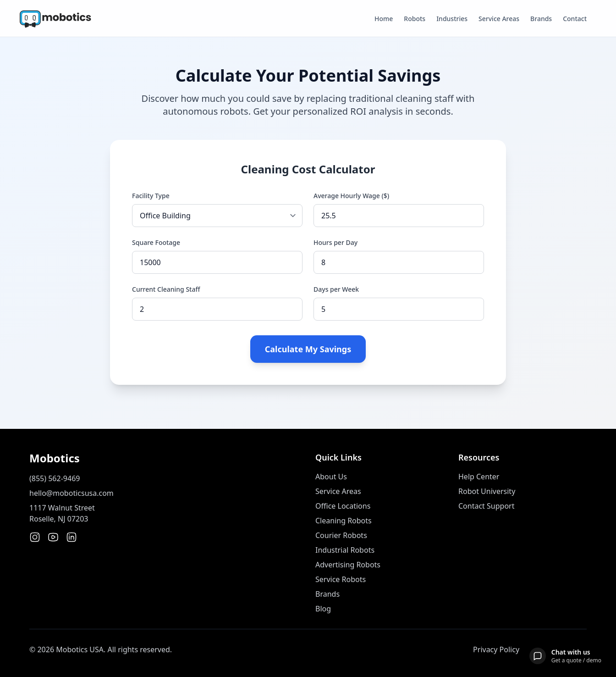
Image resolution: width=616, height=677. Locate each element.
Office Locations (343, 506)
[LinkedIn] (71, 537)
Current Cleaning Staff (166, 289)
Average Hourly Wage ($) (351, 196)
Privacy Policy (496, 649)
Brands (541, 19)
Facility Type (151, 196)
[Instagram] (35, 537)
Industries (452, 19)
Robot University (487, 491)
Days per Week (336, 289)
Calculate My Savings (308, 349)
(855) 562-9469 (55, 478)
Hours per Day (335, 242)
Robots (415, 19)
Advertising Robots (348, 565)
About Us (331, 477)
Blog (323, 609)
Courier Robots (341, 535)
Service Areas (499, 19)
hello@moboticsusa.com (71, 493)
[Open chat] (565, 656)
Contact (575, 19)
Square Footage (156, 242)
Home (384, 19)
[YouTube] (53, 537)
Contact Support (486, 506)
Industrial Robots (345, 550)
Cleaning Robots (344, 521)
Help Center (479, 477)
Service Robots (341, 579)
